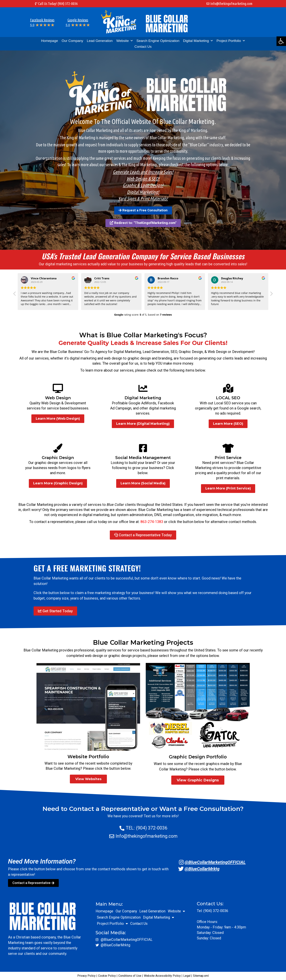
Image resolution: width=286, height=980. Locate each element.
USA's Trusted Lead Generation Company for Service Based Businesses (143, 256)
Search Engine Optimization (158, 41)
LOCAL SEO (228, 398)
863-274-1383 (152, 522)
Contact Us (143, 47)
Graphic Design (58, 458)
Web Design (58, 398)
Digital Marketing (198, 41)
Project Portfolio (231, 41)
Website (125, 41)
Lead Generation (100, 41)
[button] (281, 41)
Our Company (72, 41)
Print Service (228, 458)
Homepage (50, 41)
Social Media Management (143, 458)
